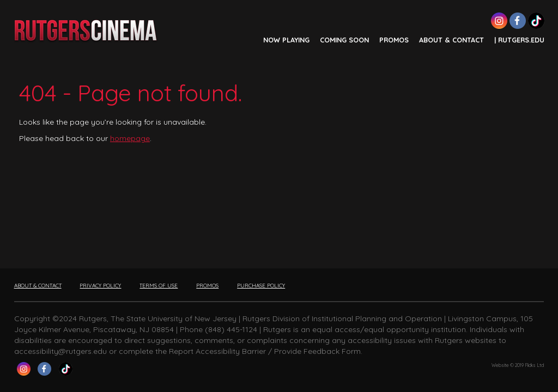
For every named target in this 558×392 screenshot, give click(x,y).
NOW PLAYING (286, 40)
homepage (130, 138)
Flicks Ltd (534, 365)
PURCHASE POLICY (261, 285)
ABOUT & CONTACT (451, 40)
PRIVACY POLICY (100, 285)
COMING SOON (344, 40)
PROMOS (394, 40)
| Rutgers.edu (519, 40)
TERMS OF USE (159, 285)
